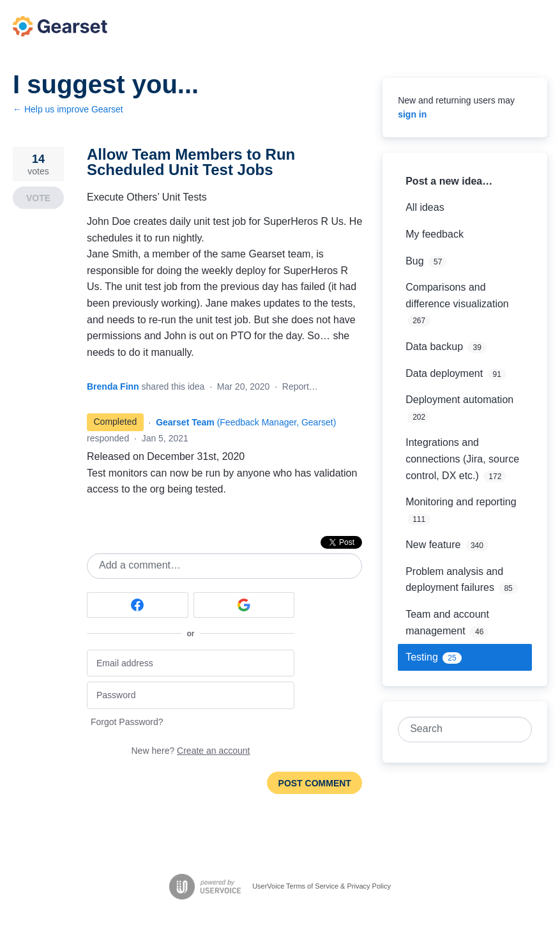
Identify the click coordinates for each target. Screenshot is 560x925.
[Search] (519, 730)
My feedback (435, 234)
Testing (422, 657)
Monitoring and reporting (461, 502)
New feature (433, 545)
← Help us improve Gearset (68, 109)
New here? (191, 751)
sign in (412, 114)
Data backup (434, 347)
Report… (300, 386)
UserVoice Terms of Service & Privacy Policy (322, 886)
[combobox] (458, 730)
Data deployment (444, 373)
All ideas (425, 207)
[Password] (191, 695)
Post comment (315, 783)
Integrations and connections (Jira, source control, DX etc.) (462, 459)
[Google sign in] (244, 605)
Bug (414, 261)
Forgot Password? (127, 722)
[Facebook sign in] (138, 605)
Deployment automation (459, 400)
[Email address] (191, 663)
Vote (38, 198)
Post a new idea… (449, 181)
